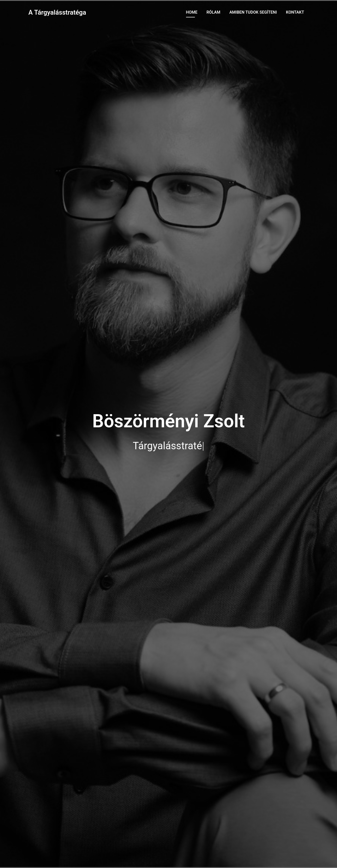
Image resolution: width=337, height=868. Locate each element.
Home (192, 12)
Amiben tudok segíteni (253, 12)
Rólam (213, 12)
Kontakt (295, 12)
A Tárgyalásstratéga (57, 12)
